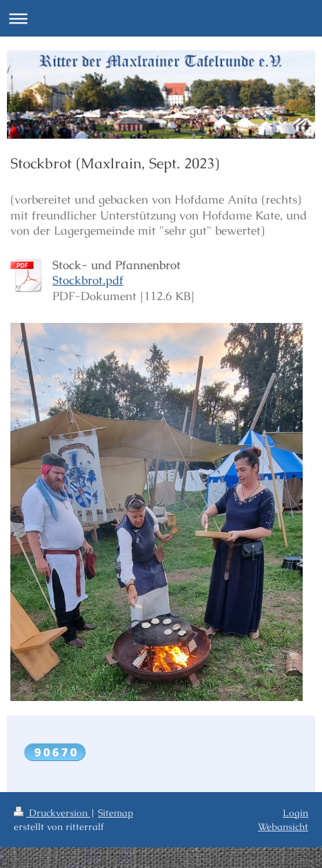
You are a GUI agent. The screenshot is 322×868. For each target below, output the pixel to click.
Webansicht (283, 827)
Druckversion (52, 813)
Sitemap (115, 813)
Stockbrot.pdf (88, 280)
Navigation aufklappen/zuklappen (161, 18)
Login (295, 813)
